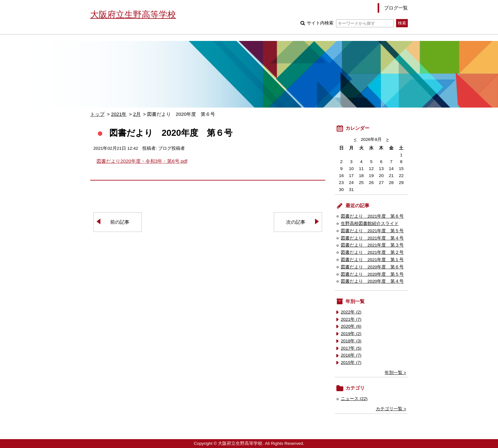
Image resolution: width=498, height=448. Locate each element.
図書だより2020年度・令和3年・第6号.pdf (142, 161)
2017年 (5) (351, 348)
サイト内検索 (350, 23)
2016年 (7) (351, 355)
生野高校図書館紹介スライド (370, 224)
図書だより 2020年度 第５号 (372, 274)
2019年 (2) (351, 334)
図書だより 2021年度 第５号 (372, 231)
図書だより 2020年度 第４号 (372, 281)
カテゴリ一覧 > (391, 409)
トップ (97, 114)
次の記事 (296, 222)
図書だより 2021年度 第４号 (372, 238)
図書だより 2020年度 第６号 (372, 267)
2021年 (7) (351, 319)
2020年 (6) (351, 326)
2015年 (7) (351, 362)
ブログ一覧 (396, 8)
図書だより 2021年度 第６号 (372, 216)
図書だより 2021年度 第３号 (372, 245)
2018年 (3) (351, 341)
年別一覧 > (395, 373)
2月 (137, 114)
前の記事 (120, 222)
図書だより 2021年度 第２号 (372, 252)
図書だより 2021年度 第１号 (372, 260)
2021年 (119, 114)
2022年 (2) (351, 312)
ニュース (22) (354, 399)
